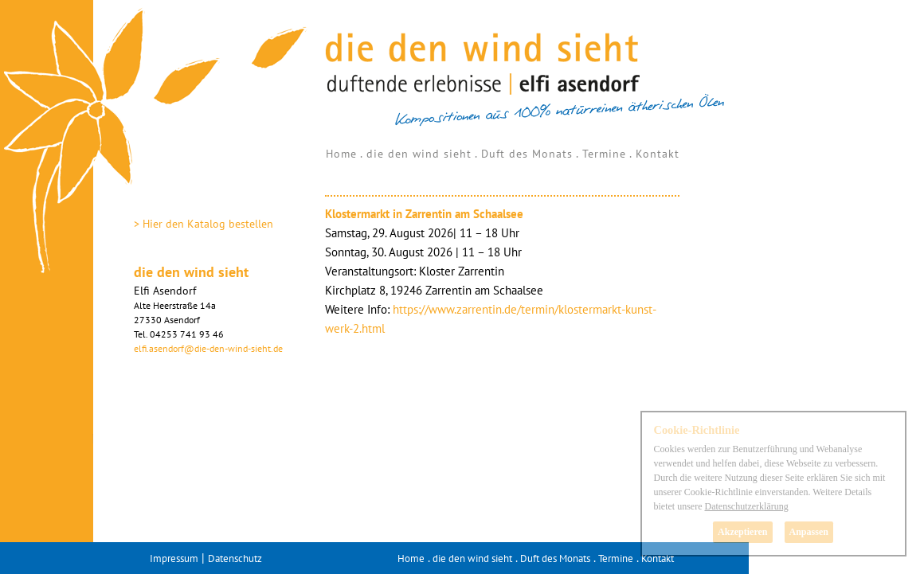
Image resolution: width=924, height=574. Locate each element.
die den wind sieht (419, 154)
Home (341, 154)
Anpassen (809, 532)
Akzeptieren (742, 532)
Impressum (174, 558)
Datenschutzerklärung (746, 506)
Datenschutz (235, 558)
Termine (604, 154)
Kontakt (658, 154)
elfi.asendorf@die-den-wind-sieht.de (208, 348)
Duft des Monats (527, 154)
